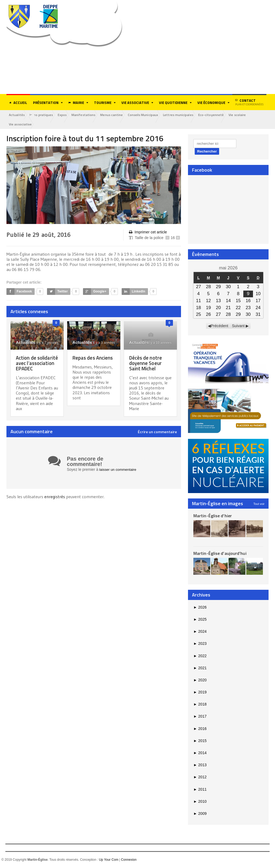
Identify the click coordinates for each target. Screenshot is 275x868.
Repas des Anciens (84, 361)
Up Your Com (109, 860)
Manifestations (88, 115)
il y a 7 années (45, 343)
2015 (200, 741)
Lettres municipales (187, 115)
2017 (200, 717)
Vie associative (21, 124)
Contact (249, 102)
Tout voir (259, 504)
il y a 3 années (101, 343)
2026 (200, 607)
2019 (200, 693)
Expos (66, 115)
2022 (200, 656)
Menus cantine (117, 115)
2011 (200, 790)
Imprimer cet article (148, 232)
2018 (200, 705)
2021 (200, 668)
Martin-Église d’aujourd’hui (220, 554)
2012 (200, 777)
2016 (200, 729)
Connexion (129, 860)
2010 (200, 802)
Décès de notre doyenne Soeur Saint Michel (146, 363)
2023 (200, 644)
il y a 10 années (157, 343)
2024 (200, 632)
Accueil (18, 103)
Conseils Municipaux (150, 115)
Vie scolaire (248, 115)
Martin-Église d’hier (212, 516)
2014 (200, 753)
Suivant (238, 326)
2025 (200, 620)
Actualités (17, 115)
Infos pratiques (43, 115)
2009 (200, 814)
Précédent (220, 326)
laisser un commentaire (119, 475)
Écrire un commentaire (157, 438)
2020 (200, 681)
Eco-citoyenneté (220, 115)
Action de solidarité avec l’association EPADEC (33, 366)
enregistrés (55, 502)
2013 (200, 765)
